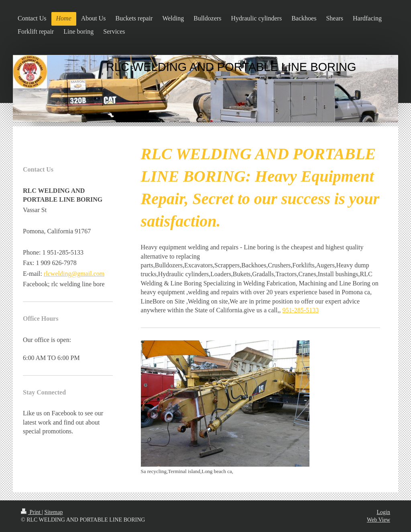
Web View (378, 520)
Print (31, 512)
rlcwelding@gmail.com (74, 274)
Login (384, 512)
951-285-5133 (300, 310)
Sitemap (54, 512)
